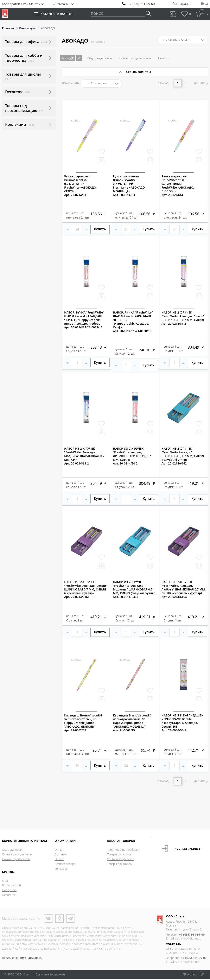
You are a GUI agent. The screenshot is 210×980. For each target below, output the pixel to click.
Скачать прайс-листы (16, 860)
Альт (5, 881)
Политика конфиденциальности (22, 958)
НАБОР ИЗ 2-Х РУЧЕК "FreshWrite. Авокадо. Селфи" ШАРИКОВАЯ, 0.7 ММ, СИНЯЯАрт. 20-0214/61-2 (183, 318)
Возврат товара (65, 864)
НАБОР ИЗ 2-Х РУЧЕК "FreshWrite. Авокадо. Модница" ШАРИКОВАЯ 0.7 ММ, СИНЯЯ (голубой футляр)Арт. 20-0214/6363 (135, 589)
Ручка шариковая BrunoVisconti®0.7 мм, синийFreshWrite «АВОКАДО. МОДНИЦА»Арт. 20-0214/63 (129, 186)
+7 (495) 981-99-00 (192, 935)
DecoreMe (9, 895)
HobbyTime (9, 891)
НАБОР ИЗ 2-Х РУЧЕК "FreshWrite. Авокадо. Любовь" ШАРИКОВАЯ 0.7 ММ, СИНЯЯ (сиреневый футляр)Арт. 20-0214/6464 (184, 589)
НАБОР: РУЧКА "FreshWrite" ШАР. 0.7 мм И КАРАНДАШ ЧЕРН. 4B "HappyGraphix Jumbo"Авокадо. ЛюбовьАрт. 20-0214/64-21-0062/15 (84, 320)
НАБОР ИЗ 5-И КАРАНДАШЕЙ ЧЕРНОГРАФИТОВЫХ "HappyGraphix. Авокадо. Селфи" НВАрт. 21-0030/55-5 (183, 723)
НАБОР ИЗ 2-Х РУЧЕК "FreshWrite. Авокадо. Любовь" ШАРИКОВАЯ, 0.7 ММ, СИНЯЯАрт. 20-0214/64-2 (132, 456)
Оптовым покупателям (17, 855)
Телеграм (71, 919)
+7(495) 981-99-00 (141, 4)
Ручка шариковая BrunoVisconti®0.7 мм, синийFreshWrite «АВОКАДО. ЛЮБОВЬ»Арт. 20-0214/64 (178, 186)
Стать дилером (12, 850)
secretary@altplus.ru (188, 939)
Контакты (61, 869)
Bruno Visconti (11, 886)
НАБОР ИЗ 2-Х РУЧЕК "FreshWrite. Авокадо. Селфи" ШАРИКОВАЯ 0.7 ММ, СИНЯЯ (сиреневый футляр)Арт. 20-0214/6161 (86, 589)
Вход (205, 4)
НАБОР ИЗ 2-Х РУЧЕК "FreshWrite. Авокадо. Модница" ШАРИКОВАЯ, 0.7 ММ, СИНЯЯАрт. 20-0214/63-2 (84, 456)
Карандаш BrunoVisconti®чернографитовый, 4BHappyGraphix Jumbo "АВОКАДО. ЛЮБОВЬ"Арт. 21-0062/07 (83, 723)
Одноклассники (59, 919)
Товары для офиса (119, 855)
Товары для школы (120, 864)
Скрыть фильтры (138, 72)
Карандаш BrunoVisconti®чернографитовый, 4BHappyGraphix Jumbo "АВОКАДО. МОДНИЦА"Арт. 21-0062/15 (132, 723)
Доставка (61, 855)
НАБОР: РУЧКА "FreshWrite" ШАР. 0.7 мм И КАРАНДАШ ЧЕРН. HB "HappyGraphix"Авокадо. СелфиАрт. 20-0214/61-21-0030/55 (133, 322)
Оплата (59, 860)
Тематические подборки (123, 850)
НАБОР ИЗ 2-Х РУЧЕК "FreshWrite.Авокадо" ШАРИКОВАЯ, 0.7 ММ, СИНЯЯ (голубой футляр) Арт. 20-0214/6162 (183, 456)
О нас (58, 850)
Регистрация (182, 4)
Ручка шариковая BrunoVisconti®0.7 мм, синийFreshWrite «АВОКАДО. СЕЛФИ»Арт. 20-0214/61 (80, 186)
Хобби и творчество (121, 860)
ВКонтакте (48, 919)
